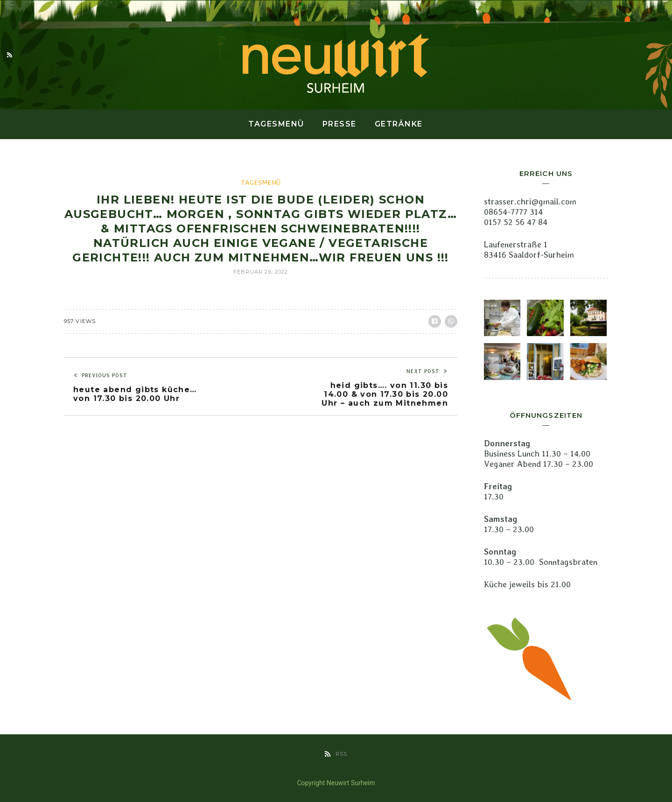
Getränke (399, 124)
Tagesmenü (276, 124)
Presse (339, 124)
